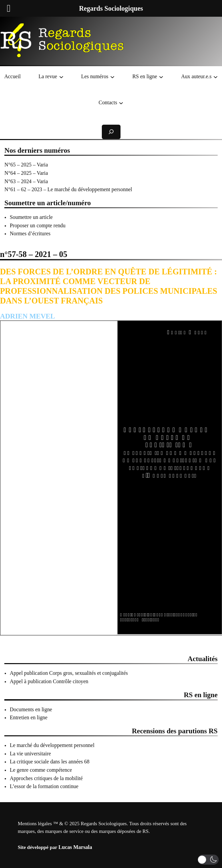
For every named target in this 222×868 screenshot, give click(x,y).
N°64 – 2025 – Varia (26, 173)
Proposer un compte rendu (38, 225)
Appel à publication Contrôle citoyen (49, 681)
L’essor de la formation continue (44, 786)
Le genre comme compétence (41, 770)
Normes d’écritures (30, 233)
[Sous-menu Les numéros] (112, 77)
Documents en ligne (31, 709)
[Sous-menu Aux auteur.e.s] (215, 77)
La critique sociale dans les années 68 (50, 762)
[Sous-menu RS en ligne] (161, 77)
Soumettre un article (31, 217)
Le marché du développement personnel (52, 745)
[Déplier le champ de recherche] (111, 132)
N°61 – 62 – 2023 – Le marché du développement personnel (68, 189)
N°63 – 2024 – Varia (26, 181)
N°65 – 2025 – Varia (26, 165)
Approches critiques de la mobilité (46, 778)
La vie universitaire (30, 754)
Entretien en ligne (29, 717)
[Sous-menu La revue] (61, 77)
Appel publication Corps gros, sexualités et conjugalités (69, 673)
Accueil (13, 76)
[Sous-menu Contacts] (121, 102)
